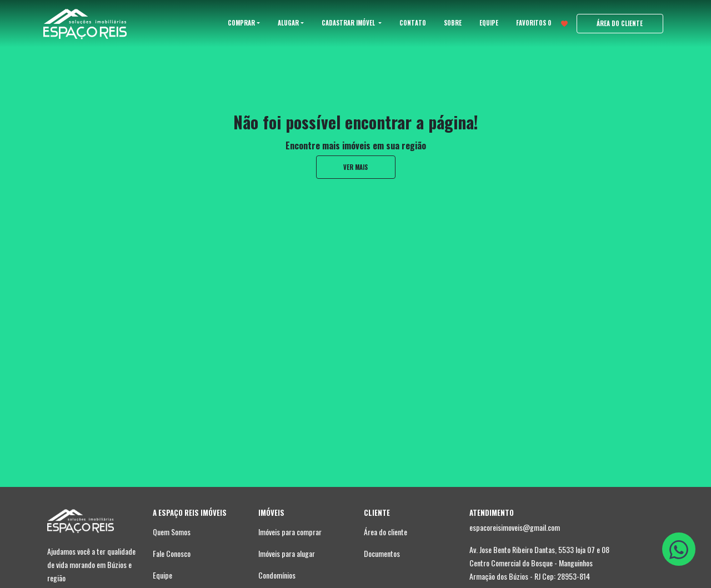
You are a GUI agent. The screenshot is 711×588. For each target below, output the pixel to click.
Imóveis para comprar (290, 532)
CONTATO (413, 23)
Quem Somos (172, 532)
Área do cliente (385, 532)
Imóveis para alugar (287, 553)
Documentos (382, 553)
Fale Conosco (172, 553)
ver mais (355, 167)
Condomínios (277, 575)
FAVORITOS (542, 23)
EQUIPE (489, 23)
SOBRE (453, 23)
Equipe (162, 575)
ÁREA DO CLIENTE (620, 23)
